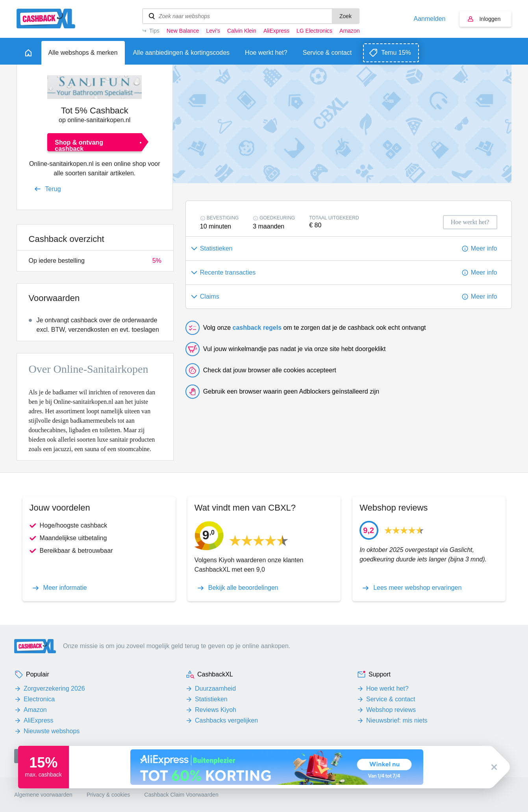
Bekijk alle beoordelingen (243, 588)
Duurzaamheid (215, 688)
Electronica (39, 699)
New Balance (183, 31)
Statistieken (211, 699)
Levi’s (213, 31)
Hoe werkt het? (387, 688)
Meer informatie (65, 588)
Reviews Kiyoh (216, 710)
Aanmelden (430, 19)
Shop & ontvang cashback (79, 145)
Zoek (346, 16)
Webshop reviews (391, 710)
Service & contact (391, 699)
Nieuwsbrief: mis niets (397, 720)
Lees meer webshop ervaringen (417, 588)
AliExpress (276, 31)
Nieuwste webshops (52, 731)
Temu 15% (396, 53)
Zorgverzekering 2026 (54, 688)
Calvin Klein (242, 31)
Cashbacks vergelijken (226, 720)
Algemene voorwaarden (43, 795)
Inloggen (490, 19)
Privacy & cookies (108, 795)
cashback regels (257, 328)
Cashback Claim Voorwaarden (181, 795)
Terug (53, 189)
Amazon (349, 31)
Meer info (484, 248)
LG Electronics (314, 31)
